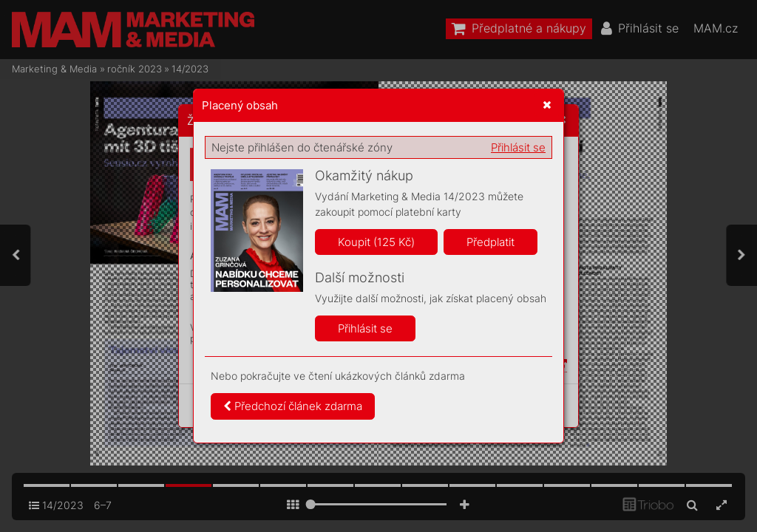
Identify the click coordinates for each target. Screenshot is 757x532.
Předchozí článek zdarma (293, 406)
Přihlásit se (518, 147)
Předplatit (490, 242)
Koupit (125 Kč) (376, 242)
